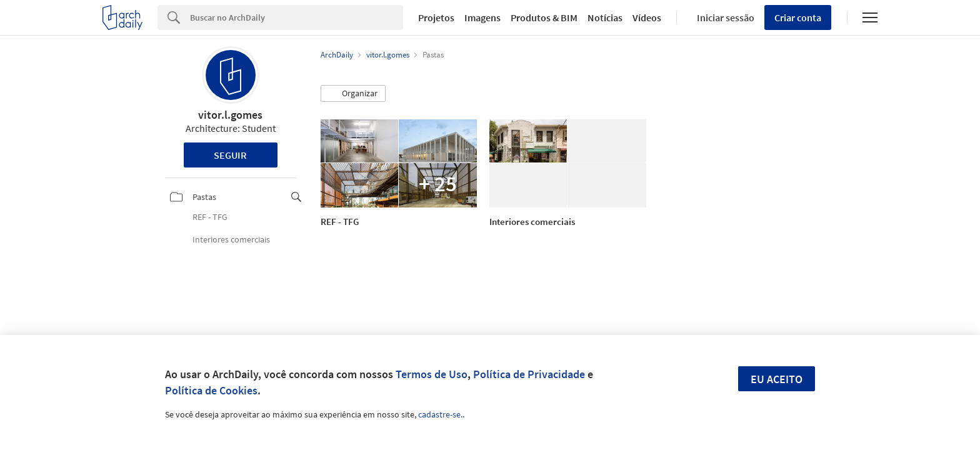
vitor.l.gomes (230, 115)
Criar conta (798, 17)
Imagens (482, 17)
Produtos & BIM (544, 17)
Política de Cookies (211, 390)
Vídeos (647, 17)
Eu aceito (777, 379)
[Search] (297, 17)
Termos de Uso (432, 374)
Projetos (436, 17)
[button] (353, 94)
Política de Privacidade (529, 374)
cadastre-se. (440, 414)
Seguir (230, 155)
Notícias (605, 17)
